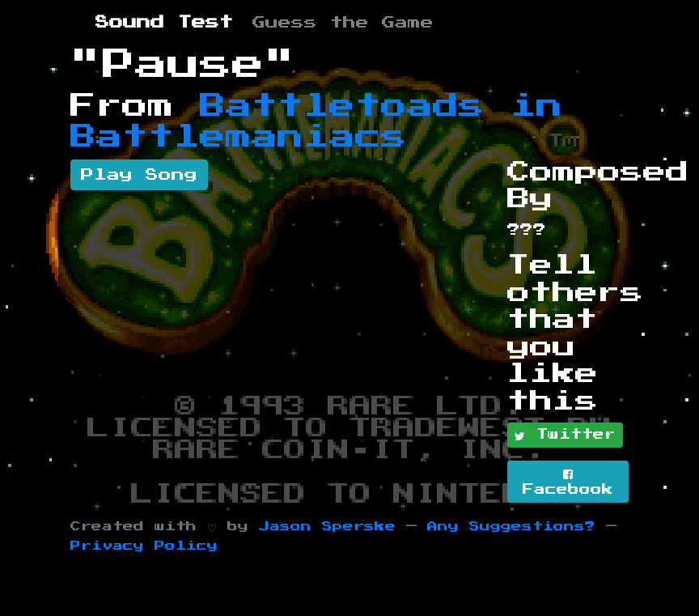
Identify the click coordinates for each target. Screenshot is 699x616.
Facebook (568, 482)
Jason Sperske (327, 527)
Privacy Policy (144, 546)
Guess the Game (343, 23)
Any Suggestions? (511, 527)
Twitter (565, 435)
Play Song (139, 175)
